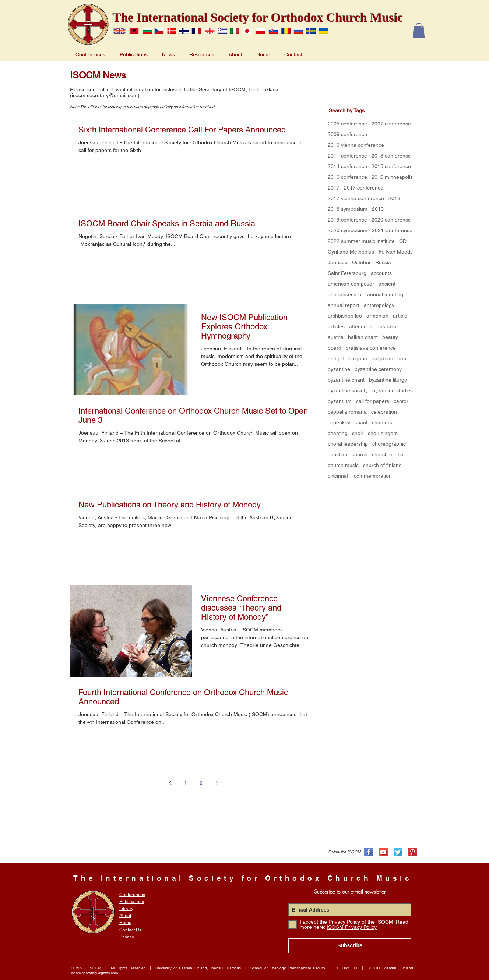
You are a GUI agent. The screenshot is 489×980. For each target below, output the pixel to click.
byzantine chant (346, 380)
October (361, 262)
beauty (390, 337)
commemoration (373, 476)
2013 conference (391, 156)
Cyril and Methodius (351, 252)
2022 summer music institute (361, 241)
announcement (345, 294)
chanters (382, 422)
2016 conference (347, 177)
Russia (383, 262)
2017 (334, 188)
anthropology (379, 305)
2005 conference (347, 124)
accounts (381, 273)
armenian (377, 316)
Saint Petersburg (347, 273)
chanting (338, 433)
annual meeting (385, 294)
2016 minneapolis (392, 177)
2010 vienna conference (356, 145)
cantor (401, 401)
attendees (361, 326)
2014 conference (347, 166)
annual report (344, 305)
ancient (387, 284)
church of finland (382, 465)
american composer (351, 284)
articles (336, 326)
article (400, 316)
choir (358, 433)
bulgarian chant (390, 358)
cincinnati (339, 476)
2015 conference (391, 166)
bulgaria (358, 358)
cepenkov (339, 422)
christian (337, 454)
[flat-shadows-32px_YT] (383, 852)
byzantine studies (393, 390)
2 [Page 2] (201, 783)
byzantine (339, 369)
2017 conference (364, 188)
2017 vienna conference (356, 198)
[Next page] (217, 783)
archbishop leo (345, 316)
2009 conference (347, 134)
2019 (378, 209)
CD (403, 241)
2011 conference (347, 156)
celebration (384, 412)
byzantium (340, 401)
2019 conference (347, 220)
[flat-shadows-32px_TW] (398, 852)
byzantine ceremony (378, 369)
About (125, 916)
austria (336, 337)
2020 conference (391, 220)
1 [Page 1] (186, 783)
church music (343, 465)
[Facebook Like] (333, 820)
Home (125, 923)
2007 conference (391, 124)
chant (361, 422)
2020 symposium (348, 230)
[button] (419, 30)
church (360, 454)
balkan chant (363, 337)
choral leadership (348, 444)
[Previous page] (170, 783)
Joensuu (338, 262)
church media (388, 454)
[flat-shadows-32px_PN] (413, 852)
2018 (394, 198)
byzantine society (348, 390)
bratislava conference (371, 348)
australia (387, 326)
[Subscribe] (350, 946)
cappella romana (347, 412)
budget (336, 358)
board (335, 348)
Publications (132, 902)
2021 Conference (392, 230)
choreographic (389, 444)
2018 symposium (348, 209)
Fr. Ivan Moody (396, 252)
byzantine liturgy (388, 380)
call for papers (373, 401)
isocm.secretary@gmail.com (105, 95)
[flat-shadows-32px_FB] (369, 852)
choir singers (383, 433)
